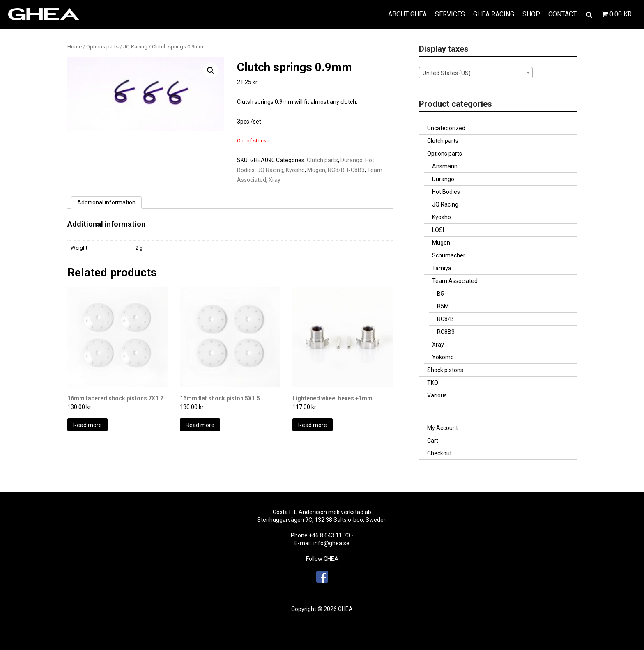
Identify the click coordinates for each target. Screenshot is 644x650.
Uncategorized (446, 128)
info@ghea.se (331, 543)
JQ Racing (135, 47)
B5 (440, 294)
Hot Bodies (446, 192)
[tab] (106, 202)
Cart (433, 441)
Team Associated (455, 281)
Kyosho (295, 170)
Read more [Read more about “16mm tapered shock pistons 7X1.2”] (87, 425)
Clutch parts (322, 160)
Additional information (106, 202)
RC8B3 (356, 170)
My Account (443, 428)
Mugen (316, 170)
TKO (433, 383)
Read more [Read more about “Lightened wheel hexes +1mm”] (313, 425)
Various (437, 395)
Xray (275, 180)
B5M (443, 306)
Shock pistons (445, 370)
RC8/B (336, 170)
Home (75, 47)
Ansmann (445, 166)
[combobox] (476, 73)
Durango (352, 160)
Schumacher (449, 255)
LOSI (438, 230)
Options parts (102, 47)
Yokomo (443, 357)
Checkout (439, 453)
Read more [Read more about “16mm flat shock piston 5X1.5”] (200, 425)
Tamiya (442, 268)
